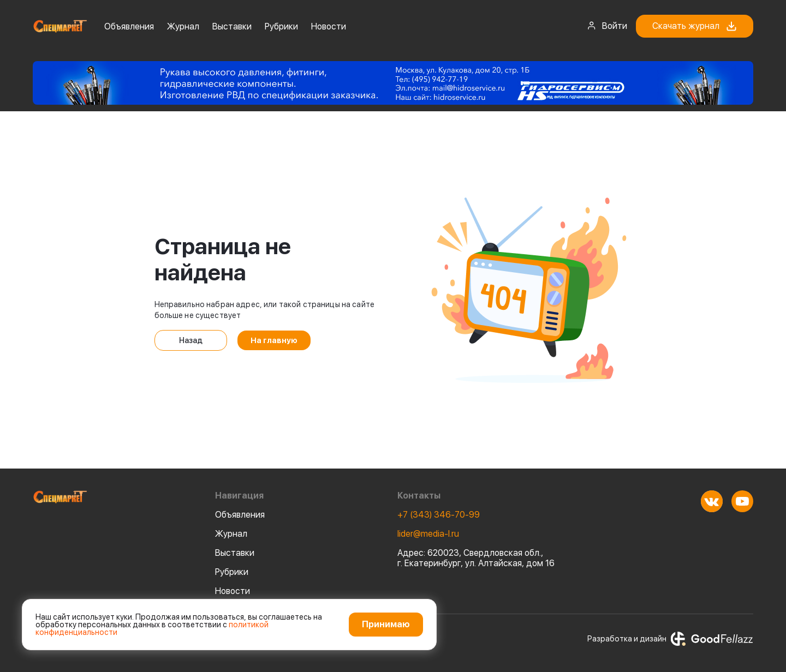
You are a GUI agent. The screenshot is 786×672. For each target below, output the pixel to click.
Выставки (232, 26)
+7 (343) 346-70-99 (439, 515)
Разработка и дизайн (670, 639)
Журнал (183, 26)
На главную (274, 340)
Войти (607, 26)
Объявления (129, 26)
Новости (329, 26)
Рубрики (281, 26)
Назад (191, 340)
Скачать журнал (695, 26)
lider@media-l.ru (428, 534)
